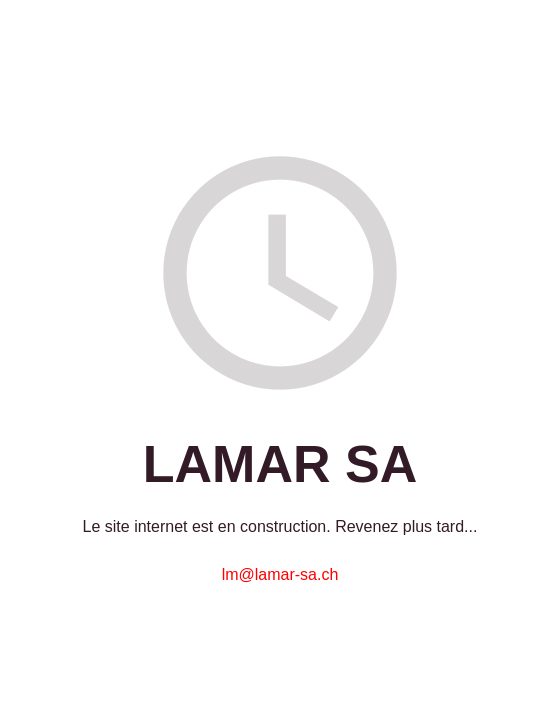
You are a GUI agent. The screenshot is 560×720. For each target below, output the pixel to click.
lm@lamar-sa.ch (280, 574)
